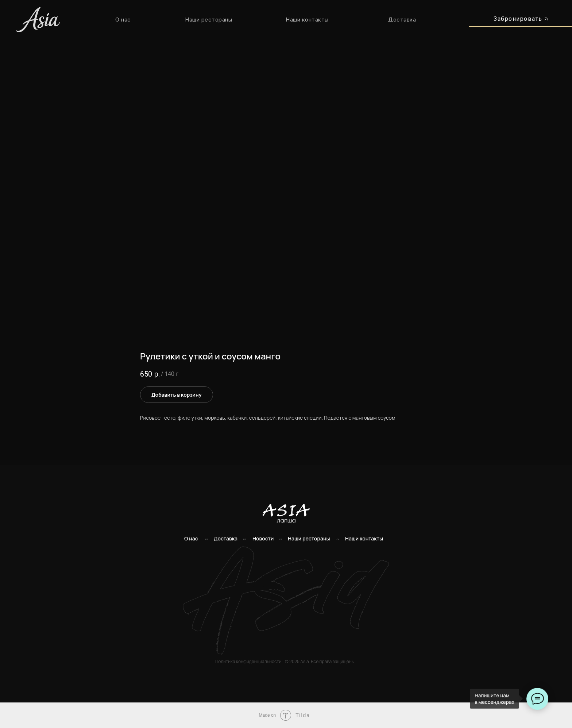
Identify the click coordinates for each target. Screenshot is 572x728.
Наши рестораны (208, 20)
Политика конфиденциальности (248, 661)
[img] (286, 513)
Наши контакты (307, 20)
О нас (123, 20)
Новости (263, 538)
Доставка (402, 20)
